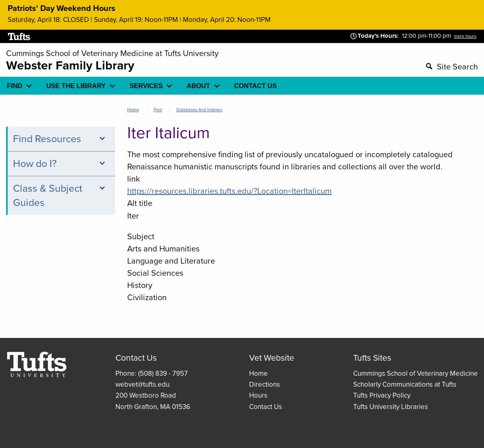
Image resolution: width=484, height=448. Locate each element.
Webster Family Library (70, 65)
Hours (258, 395)
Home (133, 110)
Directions (265, 384)
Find (158, 110)
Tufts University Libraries (391, 407)
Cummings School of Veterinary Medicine (416, 373)
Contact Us (266, 407)
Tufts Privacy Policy (382, 395)
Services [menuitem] (146, 86)
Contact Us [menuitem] (255, 86)
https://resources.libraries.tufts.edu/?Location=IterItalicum (229, 191)
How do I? (60, 163)
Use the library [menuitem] (76, 86)
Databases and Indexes (199, 110)
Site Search (457, 67)
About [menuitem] (198, 86)
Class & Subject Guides (60, 195)
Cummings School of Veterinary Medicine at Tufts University (112, 53)
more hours (465, 36)
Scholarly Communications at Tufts (405, 384)
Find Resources (60, 139)
